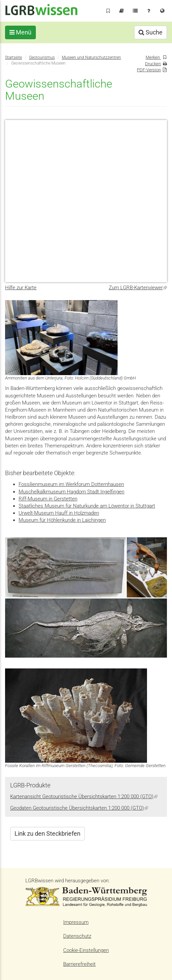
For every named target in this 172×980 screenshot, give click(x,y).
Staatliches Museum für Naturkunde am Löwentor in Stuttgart (87, 506)
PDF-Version (149, 70)
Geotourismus (42, 57)
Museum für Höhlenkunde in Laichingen (62, 520)
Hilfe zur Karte (21, 288)
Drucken (153, 64)
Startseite (14, 57)
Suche (151, 32)
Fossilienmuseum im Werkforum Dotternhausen (71, 484)
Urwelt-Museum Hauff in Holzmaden (59, 513)
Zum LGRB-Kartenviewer (138, 288)
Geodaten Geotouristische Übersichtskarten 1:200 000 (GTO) (79, 808)
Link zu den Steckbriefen (47, 834)
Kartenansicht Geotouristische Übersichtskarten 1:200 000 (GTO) (84, 797)
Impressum (76, 922)
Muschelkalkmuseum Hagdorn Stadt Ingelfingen (71, 492)
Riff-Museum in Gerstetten (48, 499)
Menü (20, 32)
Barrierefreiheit (79, 964)
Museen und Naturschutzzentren (91, 57)
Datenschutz (77, 936)
